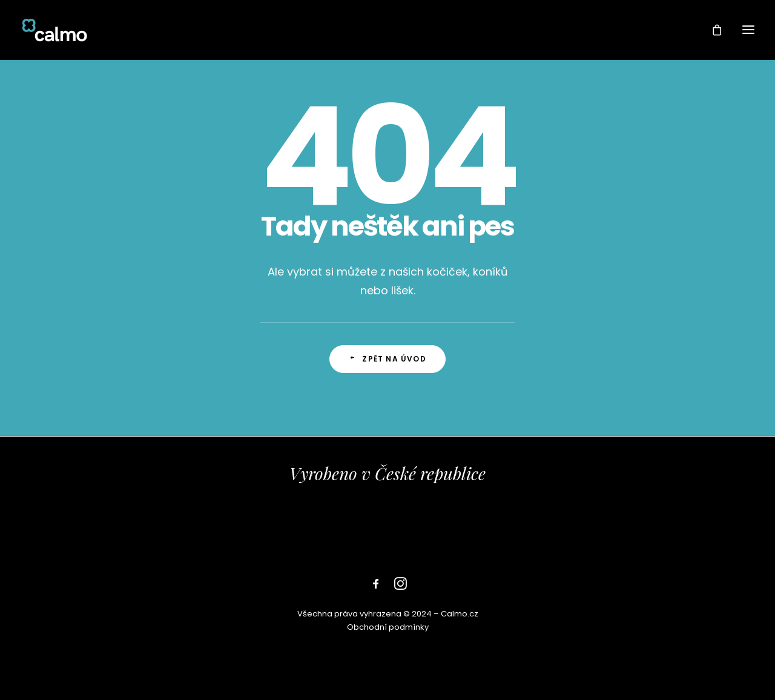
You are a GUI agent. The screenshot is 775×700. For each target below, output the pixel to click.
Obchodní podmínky (388, 627)
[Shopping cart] (711, 30)
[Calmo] (54, 30)
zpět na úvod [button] (387, 359)
